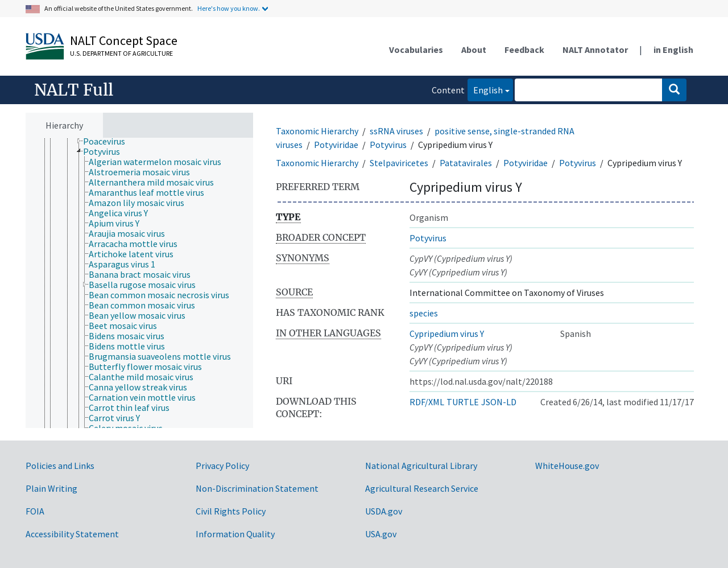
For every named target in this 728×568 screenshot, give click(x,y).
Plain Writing (51, 488)
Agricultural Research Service (422, 488)
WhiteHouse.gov (567, 466)
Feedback (524, 50)
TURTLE (463, 402)
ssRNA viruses (396, 131)
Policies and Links (60, 466)
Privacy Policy (222, 466)
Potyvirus (388, 145)
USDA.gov (384, 511)
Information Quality (235, 534)
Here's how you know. (229, 8)
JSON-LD (499, 402)
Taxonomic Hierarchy (317, 131)
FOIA (35, 511)
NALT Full (74, 90)
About (474, 50)
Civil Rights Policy (231, 511)
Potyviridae (336, 145)
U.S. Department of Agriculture (121, 53)
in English (673, 50)
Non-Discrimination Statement (257, 488)
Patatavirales (466, 163)
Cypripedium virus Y (447, 334)
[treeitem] (109, 141)
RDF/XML (427, 402)
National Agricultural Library (421, 466)
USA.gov (381, 534)
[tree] (139, 283)
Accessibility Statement (72, 534)
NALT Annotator (595, 50)
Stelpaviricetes (399, 163)
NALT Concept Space (124, 40)
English (485, 89)
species (424, 313)
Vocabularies (416, 50)
